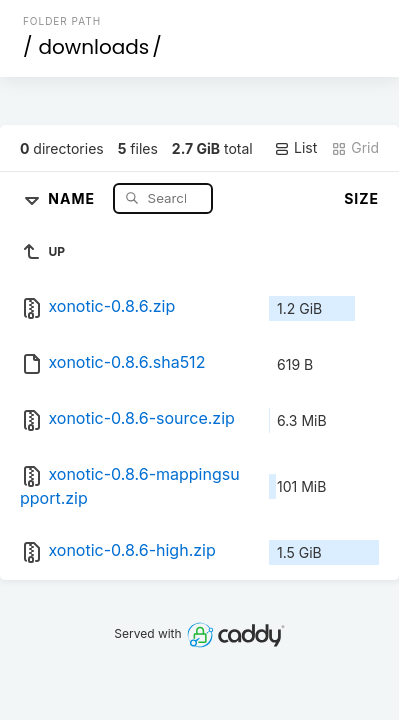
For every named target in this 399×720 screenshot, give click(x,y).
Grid (355, 148)
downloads (93, 47)
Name (73, 197)
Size (361, 198)
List (295, 148)
